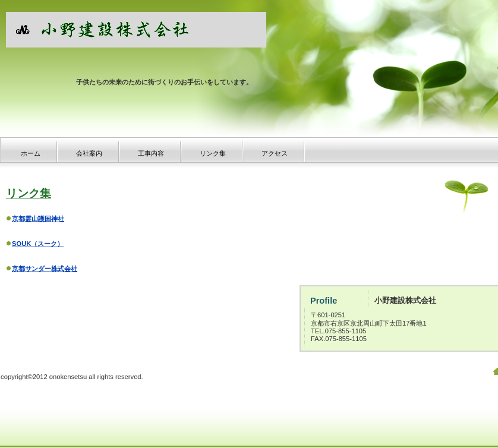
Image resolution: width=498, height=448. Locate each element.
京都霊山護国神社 (38, 219)
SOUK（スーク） (38, 244)
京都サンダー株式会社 (45, 269)
